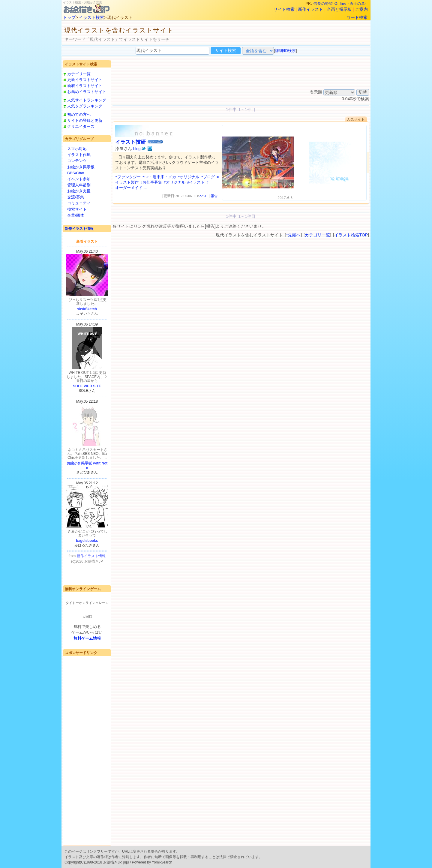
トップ (69, 17)
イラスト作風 (79, 155)
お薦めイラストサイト (87, 92)
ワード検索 (357, 17)
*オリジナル (189, 177)
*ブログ (208, 177)
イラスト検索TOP (351, 235)
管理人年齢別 (79, 185)
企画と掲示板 (339, 9)
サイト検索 (284, 9)
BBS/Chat (76, 173)
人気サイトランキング (87, 100)
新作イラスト (310, 9)
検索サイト (77, 209)
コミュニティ (79, 203)
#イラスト (196, 182)
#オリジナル (175, 182)
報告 (214, 196)
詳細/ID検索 (285, 51)
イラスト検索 (91, 17)
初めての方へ (79, 114)
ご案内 (361, 9)
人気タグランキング (85, 106)
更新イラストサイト (85, 80)
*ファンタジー (128, 177)
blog (137, 149)
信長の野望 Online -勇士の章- (341, 4)
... (146, 188)
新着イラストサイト (85, 86)
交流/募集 (76, 197)
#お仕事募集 (151, 182)
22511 (204, 196)
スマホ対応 (77, 149)
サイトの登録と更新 (85, 120)
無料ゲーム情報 (87, 638)
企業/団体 (76, 215)
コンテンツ (77, 161)
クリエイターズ (81, 126)
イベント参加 (79, 179)
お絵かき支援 (79, 191)
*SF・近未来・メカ (159, 177)
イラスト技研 (130, 142)
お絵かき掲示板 (81, 167)
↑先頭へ (293, 235)
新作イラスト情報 (79, 229)
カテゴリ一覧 (79, 74)
